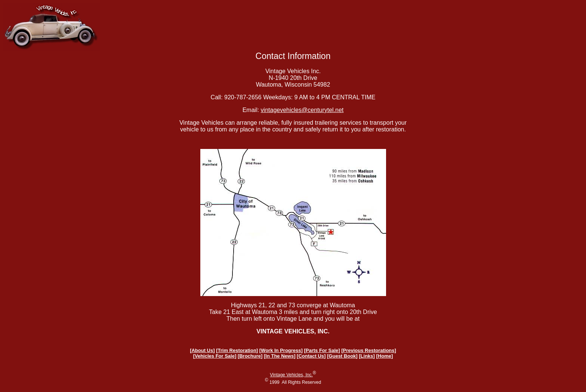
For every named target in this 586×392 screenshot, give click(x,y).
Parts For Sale (322, 350)
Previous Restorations (369, 350)
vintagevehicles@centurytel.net (302, 110)
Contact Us (311, 356)
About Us (202, 350)
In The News (280, 356)
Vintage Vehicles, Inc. (291, 375)
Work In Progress (281, 350)
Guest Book (342, 356)
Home (385, 356)
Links (367, 356)
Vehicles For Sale (215, 356)
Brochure (250, 356)
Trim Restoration (237, 350)
